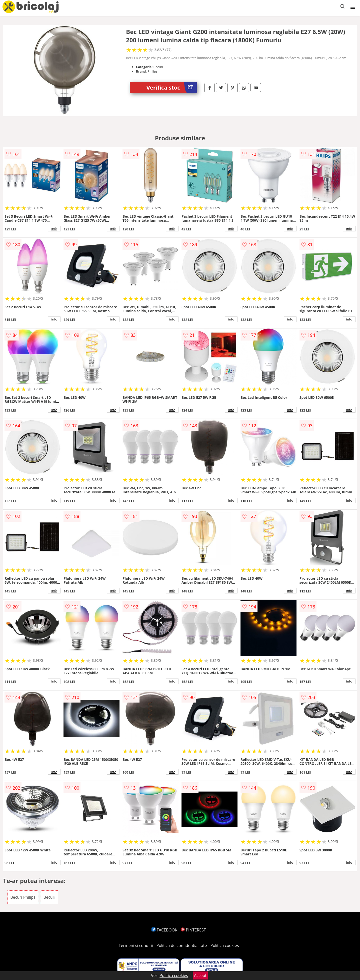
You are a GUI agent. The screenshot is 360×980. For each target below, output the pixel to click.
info (54, 229)
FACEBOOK (164, 930)
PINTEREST (193, 930)
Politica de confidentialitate (182, 945)
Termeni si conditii (136, 945)
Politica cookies (225, 945)
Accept (200, 975)
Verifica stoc (172, 87)
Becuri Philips (23, 897)
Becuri (49, 897)
